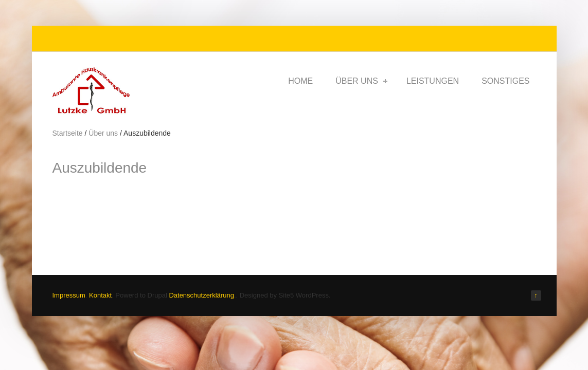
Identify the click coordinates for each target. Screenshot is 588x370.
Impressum (69, 295)
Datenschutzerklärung (201, 295)
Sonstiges (505, 81)
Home (300, 81)
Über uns (361, 81)
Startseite (68, 133)
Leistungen (433, 81)
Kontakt (100, 295)
